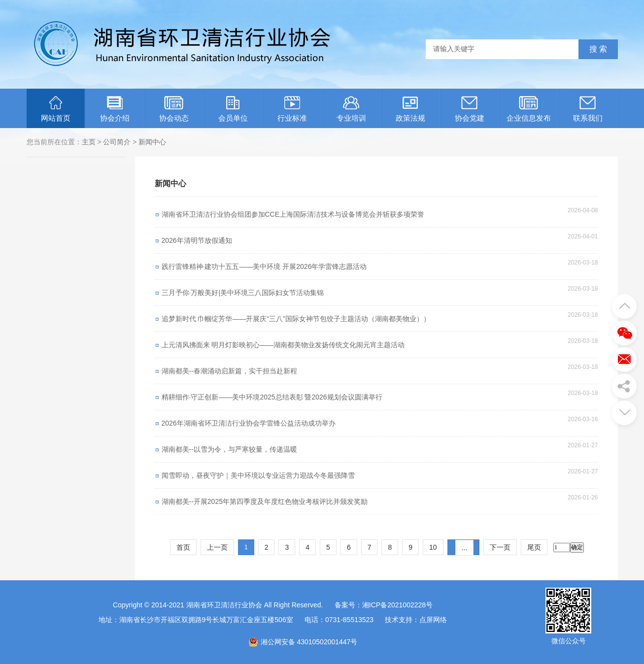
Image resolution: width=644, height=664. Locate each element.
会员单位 (233, 109)
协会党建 (470, 109)
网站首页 (56, 109)
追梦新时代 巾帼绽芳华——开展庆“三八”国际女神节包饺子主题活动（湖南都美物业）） (296, 319)
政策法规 (410, 109)
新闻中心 (152, 142)
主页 (89, 142)
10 (433, 547)
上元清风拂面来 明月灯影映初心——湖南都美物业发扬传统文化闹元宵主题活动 (283, 345)
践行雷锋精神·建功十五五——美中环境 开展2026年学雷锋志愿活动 (264, 266)
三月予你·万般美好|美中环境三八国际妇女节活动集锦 (243, 293)
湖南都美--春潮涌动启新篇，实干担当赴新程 (229, 371)
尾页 (534, 547)
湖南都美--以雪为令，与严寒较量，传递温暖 (229, 449)
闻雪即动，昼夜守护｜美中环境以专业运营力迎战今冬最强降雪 (258, 475)
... (465, 548)
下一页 (500, 547)
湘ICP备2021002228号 (397, 605)
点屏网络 (433, 620)
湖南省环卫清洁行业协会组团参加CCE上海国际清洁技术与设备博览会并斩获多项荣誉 (293, 214)
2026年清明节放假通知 (197, 240)
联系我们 (588, 109)
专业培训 (351, 109)
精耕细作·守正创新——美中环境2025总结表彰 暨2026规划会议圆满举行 (272, 397)
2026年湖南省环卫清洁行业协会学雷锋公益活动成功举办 (249, 423)
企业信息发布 (529, 109)
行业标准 (292, 109)
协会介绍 (115, 109)
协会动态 (174, 109)
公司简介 (117, 142)
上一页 (217, 547)
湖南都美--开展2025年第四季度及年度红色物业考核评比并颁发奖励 (265, 501)
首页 (183, 547)
